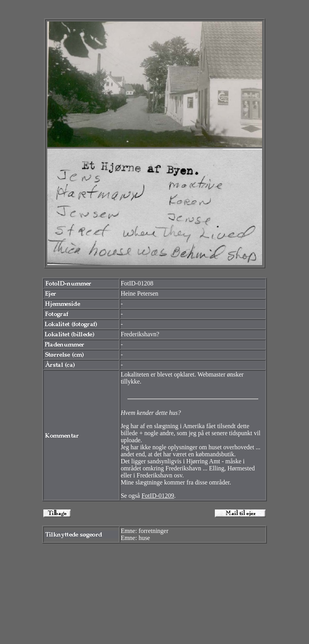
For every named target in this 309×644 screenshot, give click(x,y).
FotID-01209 (158, 496)
